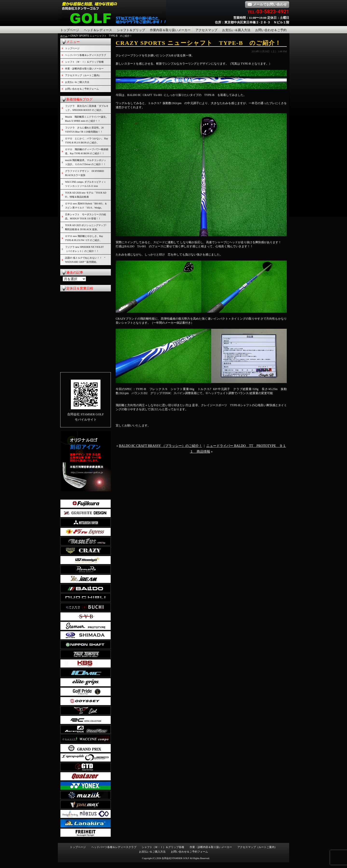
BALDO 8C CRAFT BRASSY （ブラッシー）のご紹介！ (161, 446)
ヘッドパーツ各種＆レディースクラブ (86, 55)
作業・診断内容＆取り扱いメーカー (84, 69)
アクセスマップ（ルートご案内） (83, 75)
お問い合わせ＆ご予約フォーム (82, 89)
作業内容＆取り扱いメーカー (170, 30)
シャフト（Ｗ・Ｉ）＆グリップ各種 (84, 62)
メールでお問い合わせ (267, 4)
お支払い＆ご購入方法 (77, 82)
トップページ (70, 30)
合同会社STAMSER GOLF (175, 858)
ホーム (64, 36)
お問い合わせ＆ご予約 (271, 30)
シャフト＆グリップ (131, 30)
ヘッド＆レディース (98, 30)
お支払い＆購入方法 (236, 30)
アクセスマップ (206, 30)
